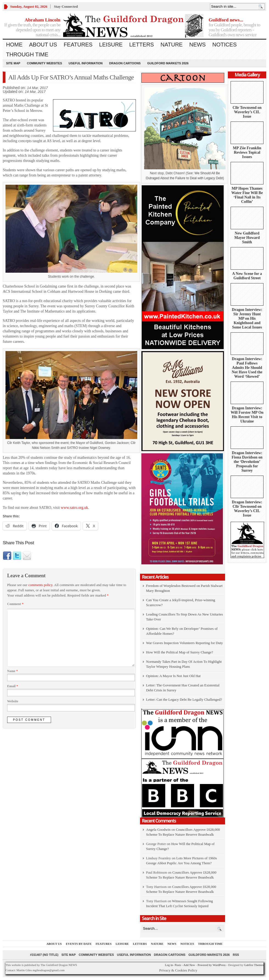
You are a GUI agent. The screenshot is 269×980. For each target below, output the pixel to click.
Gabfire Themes (254, 965)
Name (12, 671)
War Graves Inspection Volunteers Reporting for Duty (184, 643)
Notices (224, 45)
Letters (142, 45)
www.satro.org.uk (74, 508)
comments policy (40, 585)
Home (14, 45)
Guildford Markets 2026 (168, 63)
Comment (15, 604)
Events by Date (79, 944)
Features (78, 45)
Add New (189, 965)
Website (13, 701)
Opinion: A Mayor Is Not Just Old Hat (173, 676)
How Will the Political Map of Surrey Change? (180, 652)
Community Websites (44, 63)
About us (43, 45)
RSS (236, 955)
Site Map (13, 63)
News (197, 45)
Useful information (86, 63)
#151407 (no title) (44, 955)
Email (13, 686)
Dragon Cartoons (125, 63)
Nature (172, 45)
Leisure (111, 45)
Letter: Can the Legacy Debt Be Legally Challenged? (184, 699)
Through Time (27, 54)
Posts (178, 965)
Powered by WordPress (212, 965)
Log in (169, 965)
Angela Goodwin (158, 829)
